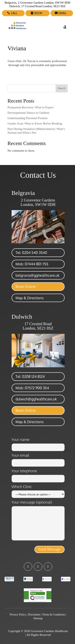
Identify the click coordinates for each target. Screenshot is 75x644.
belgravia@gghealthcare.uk (37, 275)
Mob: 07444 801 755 (32, 264)
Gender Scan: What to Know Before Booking (35, 123)
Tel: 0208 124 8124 (30, 376)
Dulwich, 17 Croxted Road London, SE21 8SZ (37, 6)
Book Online (26, 286)
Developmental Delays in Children (28, 113)
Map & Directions (30, 298)
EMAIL (63, 13)
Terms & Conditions (54, 615)
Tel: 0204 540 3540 (31, 253)
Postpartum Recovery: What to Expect (31, 107)
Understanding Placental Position (28, 118)
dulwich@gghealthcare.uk (36, 399)
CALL (14, 13)
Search (62, 88)
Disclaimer (34, 615)
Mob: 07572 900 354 (32, 388)
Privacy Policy (18, 615)
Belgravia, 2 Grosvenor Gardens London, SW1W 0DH (37, 3)
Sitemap (38, 618)
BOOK (38, 13)
